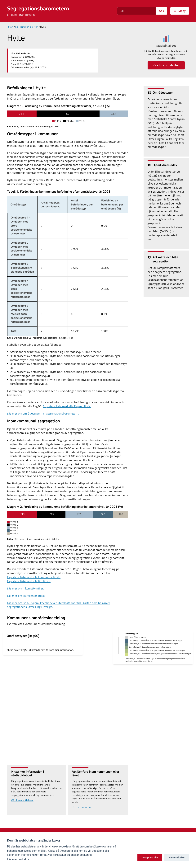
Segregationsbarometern (38, 9)
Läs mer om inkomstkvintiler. (26, 588)
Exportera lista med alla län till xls (29, 581)
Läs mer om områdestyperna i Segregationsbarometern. (43, 413)
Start (11, 27)
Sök (162, 11)
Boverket (31, 15)
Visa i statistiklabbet (166, 65)
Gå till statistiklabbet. (22, 800)
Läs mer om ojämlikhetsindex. (26, 596)
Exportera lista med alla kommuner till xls (34, 577)
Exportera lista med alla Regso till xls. (67, 406)
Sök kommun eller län (27, 27)
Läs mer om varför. (82, 807)
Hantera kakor (177, 858)
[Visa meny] (180, 11)
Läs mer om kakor (18, 859)
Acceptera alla (150, 858)
